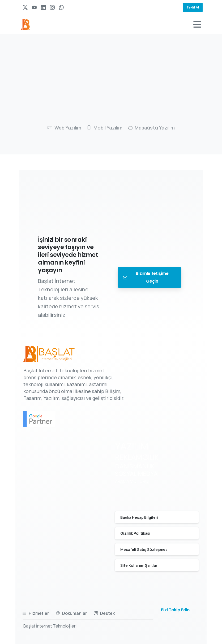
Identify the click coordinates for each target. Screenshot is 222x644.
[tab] (64, 128)
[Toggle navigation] (197, 24)
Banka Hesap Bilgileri (139, 517)
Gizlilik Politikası (135, 533)
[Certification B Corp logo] (45, 419)
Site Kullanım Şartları (139, 565)
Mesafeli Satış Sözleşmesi (144, 549)
